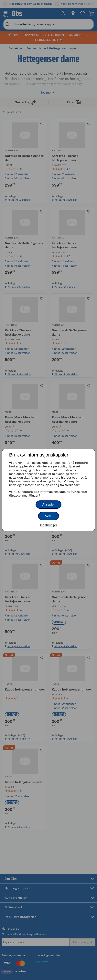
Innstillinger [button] (49, 525)
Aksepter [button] (48, 504)
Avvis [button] (48, 516)
